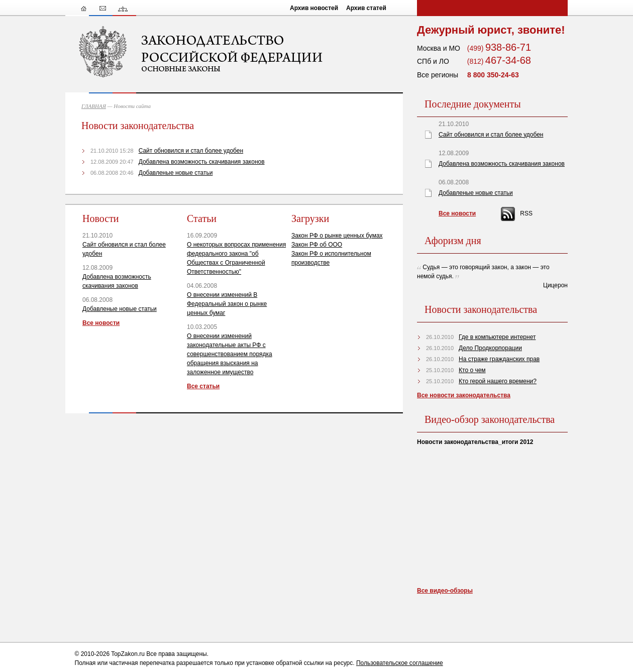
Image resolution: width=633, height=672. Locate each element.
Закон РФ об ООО (317, 245)
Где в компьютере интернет (497, 337)
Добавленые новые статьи (176, 173)
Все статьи (203, 386)
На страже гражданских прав (499, 359)
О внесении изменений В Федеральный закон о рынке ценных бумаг (227, 304)
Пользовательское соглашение (400, 663)
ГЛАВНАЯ (94, 106)
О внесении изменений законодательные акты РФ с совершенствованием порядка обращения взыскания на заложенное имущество (230, 354)
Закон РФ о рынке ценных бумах (337, 236)
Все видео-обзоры (445, 591)
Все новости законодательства (464, 395)
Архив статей (366, 8)
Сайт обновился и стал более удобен (191, 151)
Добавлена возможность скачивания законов (202, 162)
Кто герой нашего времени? (498, 381)
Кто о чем (472, 370)
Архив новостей (314, 8)
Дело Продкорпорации (490, 348)
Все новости (101, 323)
